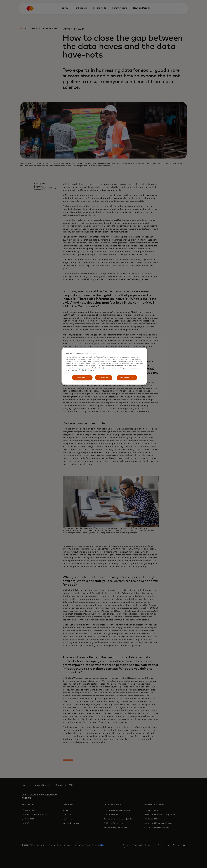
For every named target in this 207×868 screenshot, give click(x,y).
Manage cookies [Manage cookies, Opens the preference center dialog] (127, 378)
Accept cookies (82, 378)
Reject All (104, 378)
